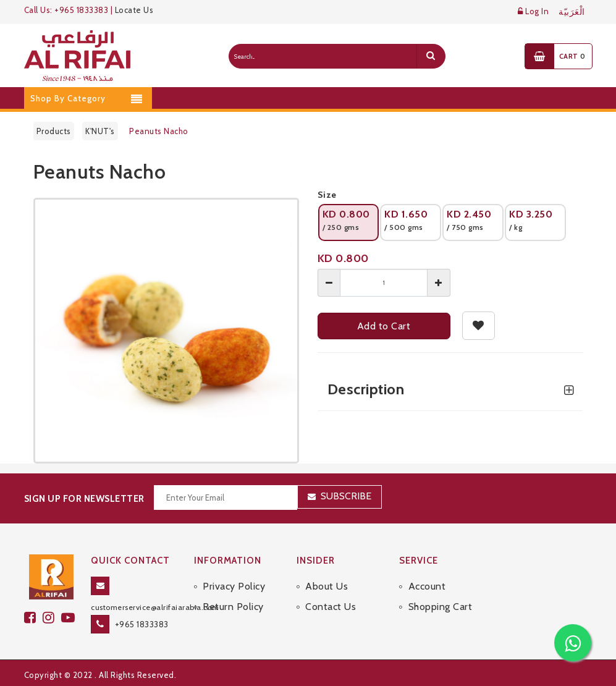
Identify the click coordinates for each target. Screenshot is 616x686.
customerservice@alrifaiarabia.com (155, 607)
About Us (327, 586)
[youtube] (70, 618)
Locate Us (134, 10)
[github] (52, 618)
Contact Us (331, 607)
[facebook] (33, 618)
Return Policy (233, 607)
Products (54, 131)
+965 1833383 (142, 624)
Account (427, 586)
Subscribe (346, 496)
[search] (431, 56)
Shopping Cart (441, 607)
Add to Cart (384, 326)
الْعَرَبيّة (572, 12)
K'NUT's (100, 131)
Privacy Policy (234, 586)
